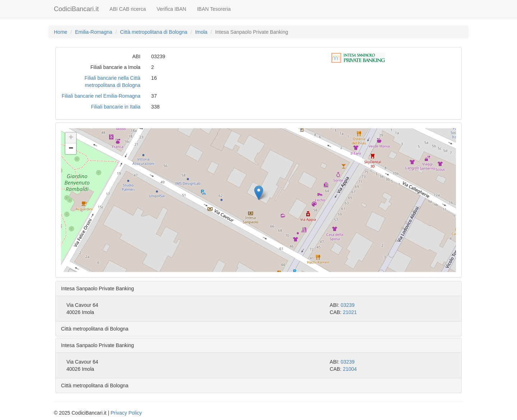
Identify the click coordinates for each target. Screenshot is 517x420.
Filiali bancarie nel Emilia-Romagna (101, 96)
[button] (259, 193)
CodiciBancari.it (76, 9)
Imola (201, 32)
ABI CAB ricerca (128, 9)
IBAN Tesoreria (214, 9)
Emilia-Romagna (94, 32)
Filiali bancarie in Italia (116, 107)
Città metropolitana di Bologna (154, 32)
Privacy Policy (126, 413)
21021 (350, 312)
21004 (350, 369)
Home (60, 32)
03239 (348, 305)
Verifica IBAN (171, 9)
